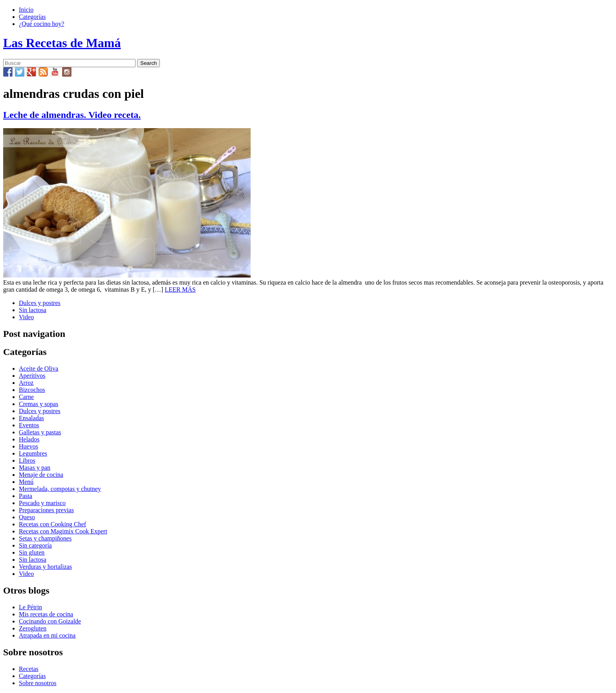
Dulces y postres (40, 303)
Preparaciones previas (46, 510)
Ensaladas (31, 418)
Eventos (29, 425)
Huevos (28, 446)
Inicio (26, 10)
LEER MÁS (180, 290)
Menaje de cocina (41, 475)
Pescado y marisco (42, 503)
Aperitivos (32, 376)
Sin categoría (35, 545)
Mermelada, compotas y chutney (60, 489)
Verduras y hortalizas (45, 567)
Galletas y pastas (40, 432)
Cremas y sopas (38, 404)
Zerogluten (33, 628)
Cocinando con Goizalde (50, 621)
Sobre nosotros (38, 683)
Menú (26, 482)
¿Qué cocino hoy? (42, 24)
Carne (26, 397)
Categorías (32, 17)
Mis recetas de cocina (46, 614)
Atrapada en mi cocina (47, 635)
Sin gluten (32, 552)
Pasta (26, 496)
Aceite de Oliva (38, 369)
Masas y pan (35, 468)
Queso (27, 517)
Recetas (29, 669)
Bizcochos (32, 390)
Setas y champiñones (45, 538)
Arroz (26, 383)
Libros (27, 460)
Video (26, 317)
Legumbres (33, 453)
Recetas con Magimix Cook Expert (63, 531)
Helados (29, 439)
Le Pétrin (30, 607)
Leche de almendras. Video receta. (72, 115)
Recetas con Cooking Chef (52, 524)
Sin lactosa (33, 310)
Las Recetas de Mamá (62, 43)
